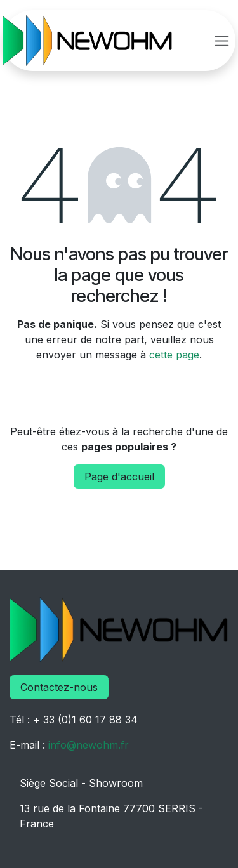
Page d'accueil (119, 477)
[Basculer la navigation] (222, 41)
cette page (174, 355)
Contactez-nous (59, 687)
